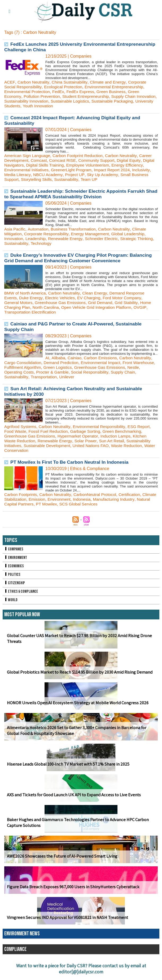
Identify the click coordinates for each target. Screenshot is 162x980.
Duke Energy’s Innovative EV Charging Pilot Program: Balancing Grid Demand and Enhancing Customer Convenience (80, 258)
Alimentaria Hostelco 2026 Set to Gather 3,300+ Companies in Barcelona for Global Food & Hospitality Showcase (75, 731)
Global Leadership (132, 234)
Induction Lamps (119, 436)
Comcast (40, 160)
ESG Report (143, 427)
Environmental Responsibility (102, 427)
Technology (60, 243)
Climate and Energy (110, 82)
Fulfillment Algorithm (47, 367)
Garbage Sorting (88, 431)
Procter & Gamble (69, 372)
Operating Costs (34, 372)
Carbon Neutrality (34, 82)
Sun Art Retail (115, 441)
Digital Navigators (21, 165)
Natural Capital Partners (27, 504)
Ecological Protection (65, 87)
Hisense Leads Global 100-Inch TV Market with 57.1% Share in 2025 (66, 764)
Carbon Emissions (102, 358)
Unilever (69, 377)
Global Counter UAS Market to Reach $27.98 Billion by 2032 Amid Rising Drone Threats (77, 639)
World (11, 600)
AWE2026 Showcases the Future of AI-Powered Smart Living (60, 856)
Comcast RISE (65, 160)
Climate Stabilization (23, 499)
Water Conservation (23, 450)
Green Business (115, 92)
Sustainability (87, 179)
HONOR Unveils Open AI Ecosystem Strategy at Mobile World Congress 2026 (75, 703)
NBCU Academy (69, 175)
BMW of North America (26, 293)
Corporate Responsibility (48, 234)
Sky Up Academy (125, 175)
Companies (14, 549)
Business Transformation (76, 229)
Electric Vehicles (62, 298)
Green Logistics (83, 367)
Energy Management (93, 234)
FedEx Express (83, 92)
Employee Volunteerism (104, 165)
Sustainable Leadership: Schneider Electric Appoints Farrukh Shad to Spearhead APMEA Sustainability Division (77, 194)
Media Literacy (38, 175)
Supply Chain (141, 372)
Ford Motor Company (126, 298)
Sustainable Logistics (94, 101)
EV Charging (91, 298)
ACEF (10, 82)
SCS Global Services (96, 504)
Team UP (110, 179)
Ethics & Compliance (22, 592)
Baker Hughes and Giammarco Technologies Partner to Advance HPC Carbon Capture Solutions (76, 823)
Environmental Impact (104, 363)
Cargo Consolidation (23, 363)
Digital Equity (133, 160)
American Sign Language (28, 156)
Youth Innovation (81, 106)
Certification (133, 494)
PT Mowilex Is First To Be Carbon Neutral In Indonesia (71, 462)
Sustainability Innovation (49, 101)
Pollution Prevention (43, 96)
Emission (54, 499)
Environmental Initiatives (47, 170)
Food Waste (16, 431)
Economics (14, 566)
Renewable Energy (67, 239)
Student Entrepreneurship (88, 96)
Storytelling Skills (56, 179)
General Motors (19, 303)
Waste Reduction (131, 446)
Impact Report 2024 (136, 170)
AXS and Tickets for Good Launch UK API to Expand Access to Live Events (72, 795)
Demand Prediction (63, 363)
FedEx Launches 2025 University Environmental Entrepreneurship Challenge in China (62, 47)
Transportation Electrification (31, 312)
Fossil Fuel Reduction (50, 431)
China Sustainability (71, 82)
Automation (39, 229)
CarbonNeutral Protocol (98, 494)
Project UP (97, 175)
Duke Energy (32, 298)
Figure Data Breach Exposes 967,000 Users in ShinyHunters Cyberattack (71, 887)
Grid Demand (104, 303)
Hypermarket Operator (80, 436)
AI (47, 358)
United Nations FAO (94, 446)
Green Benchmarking (126, 431)
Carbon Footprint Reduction (80, 156)
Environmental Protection (28, 92)
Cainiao (75, 358)
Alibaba (58, 358)
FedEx (60, 92)
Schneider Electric (105, 239)
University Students (45, 106)
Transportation (45, 377)
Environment (77, 499)
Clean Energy (98, 293)
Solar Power (88, 441)
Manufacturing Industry (133, 499)
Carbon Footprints (21, 494)
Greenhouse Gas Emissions (62, 303)
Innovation (14, 239)
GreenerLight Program (94, 170)
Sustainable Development (49, 446)
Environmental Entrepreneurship (118, 87)
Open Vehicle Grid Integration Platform (99, 307)
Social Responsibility (107, 372)
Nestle (10, 372)
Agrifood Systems (21, 427)
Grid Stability (130, 303)
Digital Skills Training (59, 165)
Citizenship (15, 583)
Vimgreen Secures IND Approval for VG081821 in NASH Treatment (65, 917)
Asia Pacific (15, 229)
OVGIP (145, 307)
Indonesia (100, 499)
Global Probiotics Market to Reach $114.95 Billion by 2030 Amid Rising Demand (78, 672)
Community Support (100, 160)
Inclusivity (13, 175)
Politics (12, 575)
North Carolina (47, 307)
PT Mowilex (63, 504)
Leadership (37, 239)
